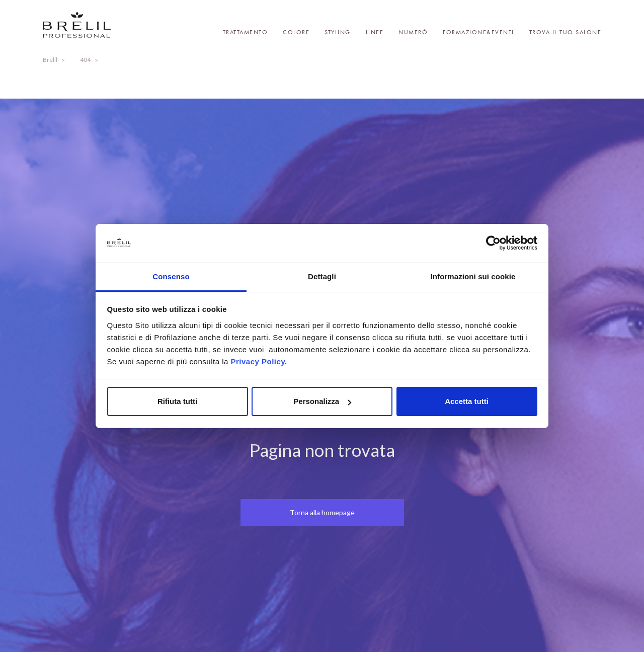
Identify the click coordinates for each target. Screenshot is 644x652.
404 (85, 60)
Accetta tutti (467, 401)
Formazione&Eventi (478, 32)
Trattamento (246, 32)
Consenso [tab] (171, 276)
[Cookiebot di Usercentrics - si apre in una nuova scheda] (493, 243)
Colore (296, 32)
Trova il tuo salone (566, 32)
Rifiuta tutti (177, 401)
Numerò (413, 32)
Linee (375, 32)
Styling (338, 32)
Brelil (50, 60)
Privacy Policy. (259, 361)
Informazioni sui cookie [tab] (473, 276)
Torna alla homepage (322, 512)
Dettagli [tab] (322, 276)
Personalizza (322, 401)
